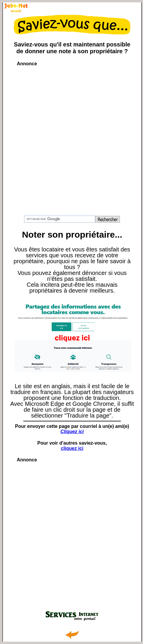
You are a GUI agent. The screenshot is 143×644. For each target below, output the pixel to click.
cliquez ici (72, 448)
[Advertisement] (71, 138)
